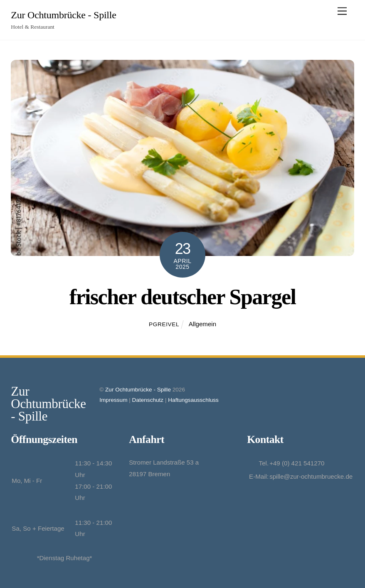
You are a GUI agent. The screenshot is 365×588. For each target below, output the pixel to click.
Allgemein (202, 324)
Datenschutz (148, 400)
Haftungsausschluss (193, 400)
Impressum (113, 400)
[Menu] (342, 11)
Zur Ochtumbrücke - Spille (138, 390)
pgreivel (164, 324)
